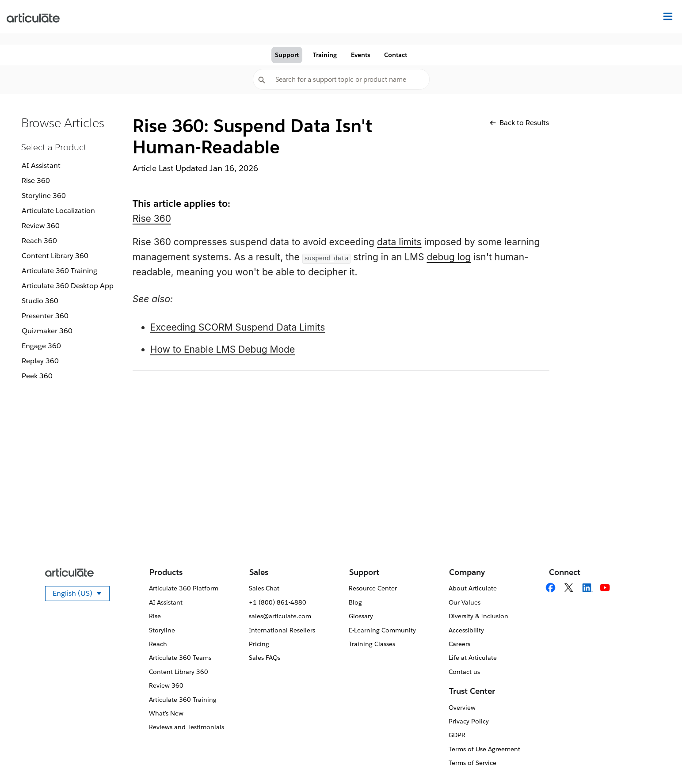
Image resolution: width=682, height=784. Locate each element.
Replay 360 (40, 361)
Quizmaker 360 (47, 331)
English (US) (81, 595)
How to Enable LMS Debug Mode (223, 349)
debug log (449, 257)
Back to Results (519, 123)
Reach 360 (39, 241)
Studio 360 (40, 301)
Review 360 (41, 226)
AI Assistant (41, 166)
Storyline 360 (44, 196)
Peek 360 (37, 376)
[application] (657, 759)
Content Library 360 (55, 256)
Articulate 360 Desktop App (68, 286)
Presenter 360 (45, 316)
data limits (399, 242)
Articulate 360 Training (59, 271)
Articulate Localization (58, 211)
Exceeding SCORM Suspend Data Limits (238, 327)
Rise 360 (36, 181)
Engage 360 (41, 346)
